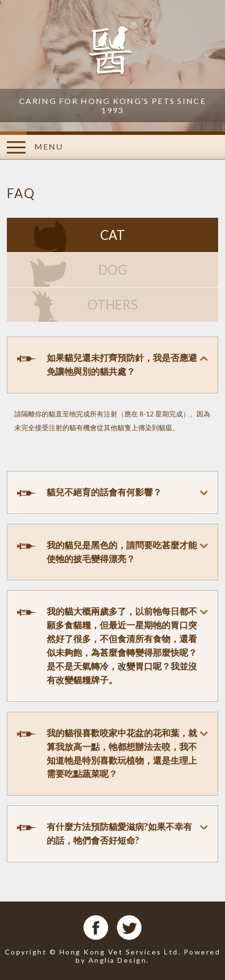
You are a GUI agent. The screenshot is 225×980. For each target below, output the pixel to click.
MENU (35, 147)
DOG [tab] (113, 270)
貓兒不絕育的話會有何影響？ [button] (104, 492)
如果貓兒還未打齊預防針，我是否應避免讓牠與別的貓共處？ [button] (122, 364)
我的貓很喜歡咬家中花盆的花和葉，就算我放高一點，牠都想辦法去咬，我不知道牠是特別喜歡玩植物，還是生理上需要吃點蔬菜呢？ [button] (122, 753)
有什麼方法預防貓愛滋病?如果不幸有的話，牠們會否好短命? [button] (119, 833)
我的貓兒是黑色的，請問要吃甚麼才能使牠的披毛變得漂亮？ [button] (122, 552)
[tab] (112, 365)
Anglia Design (118, 960)
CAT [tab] (112, 235)
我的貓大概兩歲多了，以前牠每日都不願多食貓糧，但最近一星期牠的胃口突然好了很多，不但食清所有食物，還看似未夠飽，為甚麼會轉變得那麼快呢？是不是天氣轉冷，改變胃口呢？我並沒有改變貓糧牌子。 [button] (122, 645)
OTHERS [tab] (112, 305)
